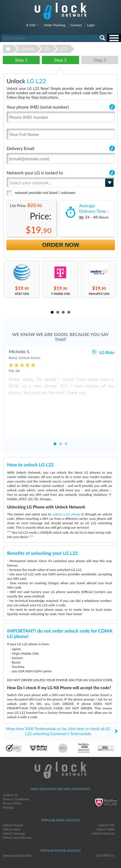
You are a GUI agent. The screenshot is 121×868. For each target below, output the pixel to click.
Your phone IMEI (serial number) (37, 107)
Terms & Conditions (16, 773)
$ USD (31, 25)
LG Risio (107, 352)
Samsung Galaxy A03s (17, 829)
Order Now (61, 245)
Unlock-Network (61, 11)
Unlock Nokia (105, 803)
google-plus (72, 854)
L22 (64, 49)
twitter (60, 854)
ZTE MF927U (105, 829)
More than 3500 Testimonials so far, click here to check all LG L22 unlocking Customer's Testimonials (58, 705)
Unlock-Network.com (61, 744)
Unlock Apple (12, 803)
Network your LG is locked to (35, 173)
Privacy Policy (12, 777)
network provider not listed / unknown (45, 193)
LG (47, 49)
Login (91, 25)
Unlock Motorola (103, 807)
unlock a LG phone (66, 488)
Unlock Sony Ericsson (17, 811)
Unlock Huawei (13, 798)
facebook (49, 854)
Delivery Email (20, 148)
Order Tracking (55, 25)
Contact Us (10, 768)
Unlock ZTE (107, 798)
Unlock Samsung (14, 807)
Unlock (27, 49)
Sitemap (8, 781)
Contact (76, 25)
